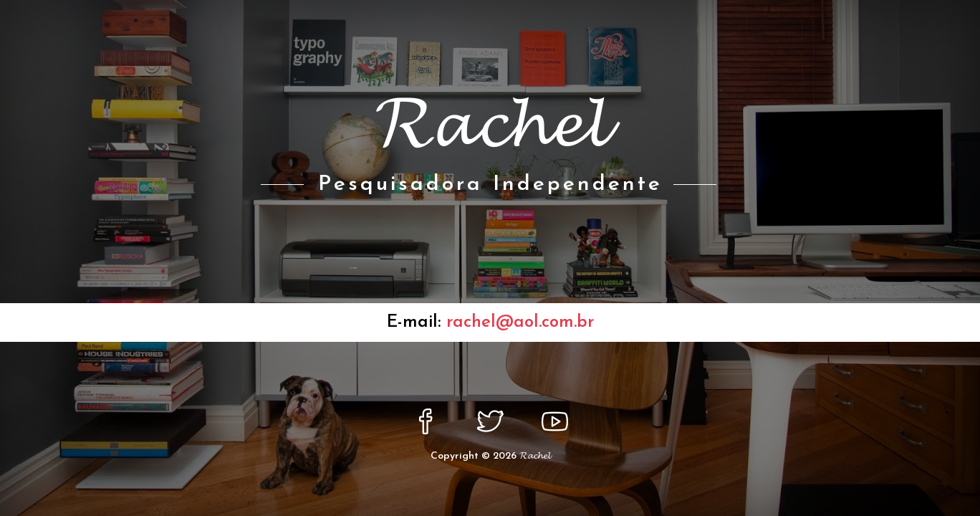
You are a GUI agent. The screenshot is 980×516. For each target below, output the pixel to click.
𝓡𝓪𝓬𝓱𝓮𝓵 (535, 456)
